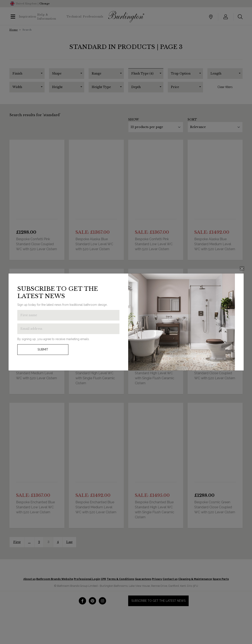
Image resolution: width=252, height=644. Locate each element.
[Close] (242, 268)
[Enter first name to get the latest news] (68, 315)
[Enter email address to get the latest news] (68, 329)
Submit (43, 349)
